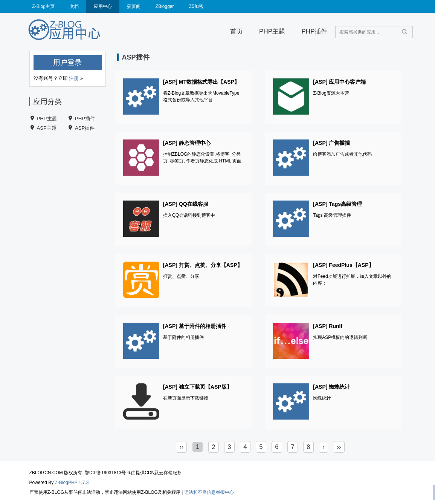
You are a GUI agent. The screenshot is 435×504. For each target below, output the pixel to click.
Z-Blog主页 (43, 6)
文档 (74, 6)
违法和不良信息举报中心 (209, 492)
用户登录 (67, 62)
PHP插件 (314, 31)
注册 (74, 78)
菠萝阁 (134, 6)
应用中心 (103, 6)
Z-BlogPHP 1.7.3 (72, 483)
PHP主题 (272, 31)
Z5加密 (196, 6)
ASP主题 (47, 128)
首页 (237, 31)
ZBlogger (165, 6)
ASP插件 (85, 128)
